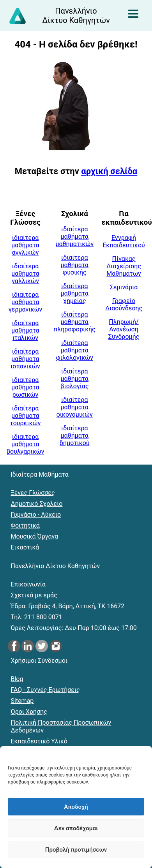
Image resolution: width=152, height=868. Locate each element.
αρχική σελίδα (109, 171)
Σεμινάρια (124, 287)
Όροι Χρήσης (29, 712)
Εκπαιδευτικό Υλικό (39, 741)
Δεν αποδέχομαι (76, 828)
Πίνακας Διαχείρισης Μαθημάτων (124, 266)
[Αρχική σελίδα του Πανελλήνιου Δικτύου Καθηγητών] (76, 16)
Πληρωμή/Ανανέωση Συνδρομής (124, 329)
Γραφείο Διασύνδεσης (124, 305)
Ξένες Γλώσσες (33, 493)
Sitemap (22, 701)
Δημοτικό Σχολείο (37, 504)
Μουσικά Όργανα (35, 536)
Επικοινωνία (28, 584)
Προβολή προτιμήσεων (76, 850)
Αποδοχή (76, 807)
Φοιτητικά (25, 526)
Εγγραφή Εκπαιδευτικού (124, 241)
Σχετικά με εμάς (34, 595)
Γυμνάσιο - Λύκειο (36, 515)
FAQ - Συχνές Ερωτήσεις (45, 690)
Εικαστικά (25, 547)
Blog (17, 679)
